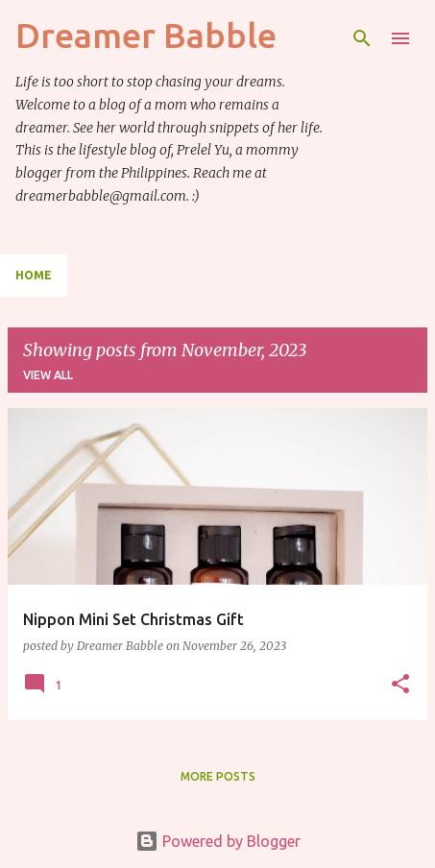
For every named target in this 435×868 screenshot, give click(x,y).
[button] (400, 685)
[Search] (362, 38)
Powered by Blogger (218, 841)
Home (34, 275)
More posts (218, 776)
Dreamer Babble (146, 35)
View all (48, 375)
